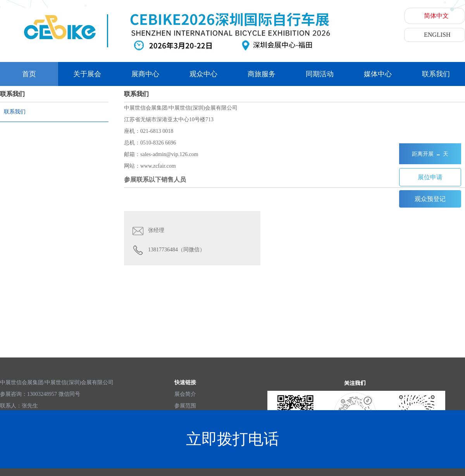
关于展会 (87, 74)
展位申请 (430, 177)
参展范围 (185, 406)
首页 (29, 74)
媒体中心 (378, 74)
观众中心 (203, 74)
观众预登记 (430, 199)
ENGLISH (437, 35)
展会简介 (185, 394)
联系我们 (436, 74)
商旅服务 (262, 74)
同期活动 (320, 74)
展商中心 (145, 74)
